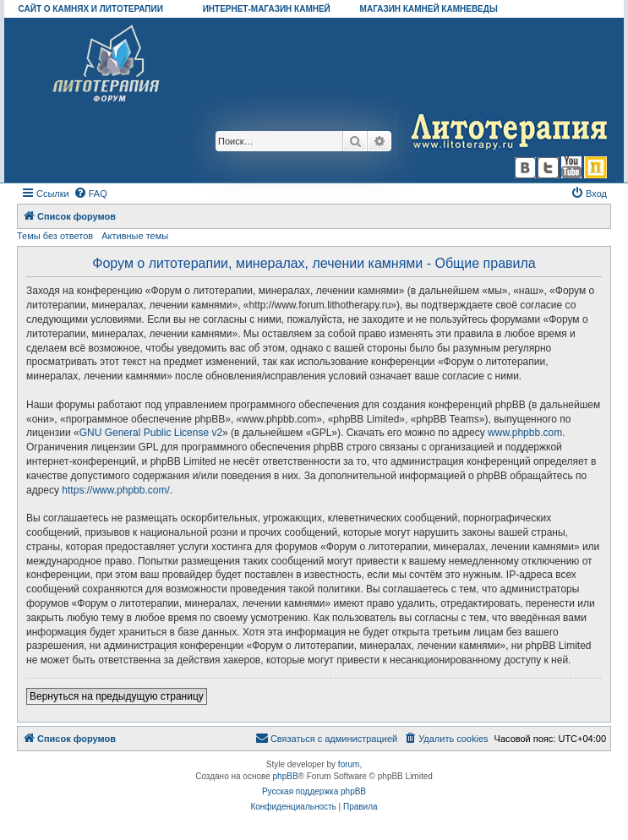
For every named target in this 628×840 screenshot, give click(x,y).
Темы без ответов (55, 236)
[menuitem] (90, 194)
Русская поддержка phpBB (314, 791)
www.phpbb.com (525, 433)
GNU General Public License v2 (151, 433)
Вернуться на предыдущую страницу (117, 696)
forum (349, 764)
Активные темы (135, 236)
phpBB (286, 776)
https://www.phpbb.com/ (115, 490)
